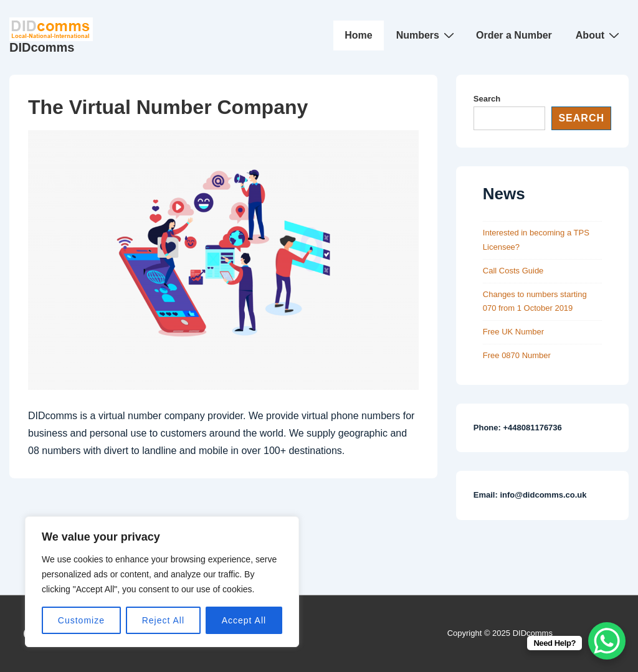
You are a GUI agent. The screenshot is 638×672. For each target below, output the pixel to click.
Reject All (163, 620)
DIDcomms (42, 47)
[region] (162, 582)
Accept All (244, 620)
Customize (81, 620)
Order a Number (514, 35)
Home (358, 35)
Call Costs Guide (513, 271)
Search (487, 99)
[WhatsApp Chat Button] (607, 641)
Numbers (427, 35)
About (599, 35)
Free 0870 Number (517, 355)
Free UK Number (513, 332)
